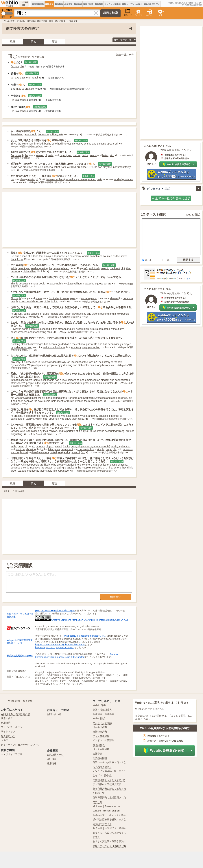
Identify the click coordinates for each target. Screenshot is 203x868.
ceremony (75, 256)
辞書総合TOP (8, 736)
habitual (24, 100)
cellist (57, 167)
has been (49, 344)
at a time (126, 446)
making (77, 155)
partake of (72, 431)
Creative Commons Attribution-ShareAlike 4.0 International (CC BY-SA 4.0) (81, 620)
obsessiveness (19, 332)
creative (79, 144)
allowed (114, 298)
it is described (29, 362)
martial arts (57, 314)
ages (73, 298)
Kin (12, 398)
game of (75, 452)
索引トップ (9, 491)
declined (122, 398)
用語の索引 (20, 491)
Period (39, 144)
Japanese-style (87, 446)
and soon (112, 398)
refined (92, 179)
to (12, 78)
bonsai (24, 452)
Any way (15, 362)
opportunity (55, 419)
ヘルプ (4, 740)
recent (92, 401)
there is (91, 465)
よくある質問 (178, 716)
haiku (105, 155)
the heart (115, 268)
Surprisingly (17, 155)
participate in (18, 419)
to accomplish (27, 301)
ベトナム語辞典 (101, 749)
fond (116, 179)
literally (62, 362)
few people (123, 314)
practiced (28, 167)
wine (17, 431)
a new (29, 317)
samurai (34, 284)
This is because (20, 284)
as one (39, 301)
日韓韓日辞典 (100, 732)
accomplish (57, 284)
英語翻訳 (99, 4)
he (27, 155)
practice (29, 89)
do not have (33, 468)
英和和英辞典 (38, 4)
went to (105, 268)
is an (45, 419)
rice (34, 471)
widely (118, 344)
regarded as (62, 344)
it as (23, 317)
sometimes (96, 256)
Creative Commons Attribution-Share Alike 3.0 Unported (77, 656)
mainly (44, 416)
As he (14, 167)
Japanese (41, 365)
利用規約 (6, 723)
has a (93, 365)
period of (58, 398)
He (12, 179)
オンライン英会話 (112, 4)
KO (85, 268)
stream (62, 329)
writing (88, 144)
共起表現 (68, 4)
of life (94, 344)
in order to (116, 416)
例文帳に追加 (31, 62)
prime (21, 446)
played (50, 446)
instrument (119, 167)
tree (60, 452)
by (12, 347)
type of (96, 314)
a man (81, 179)
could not (44, 284)
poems (93, 155)
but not (130, 431)
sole (40, 401)
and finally (94, 268)
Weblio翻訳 (193, 214)
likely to (48, 465)
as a (93, 383)
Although (16, 298)
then (129, 268)
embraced (91, 380)
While (14, 268)
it (124, 268)
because (15, 468)
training (105, 314)
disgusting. (17, 434)
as (114, 256)
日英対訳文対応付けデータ (20, 656)
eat (29, 471)
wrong (121, 431)
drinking (68, 365)
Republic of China (103, 468)
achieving (41, 332)
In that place (18, 380)
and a (113, 314)
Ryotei (66, 446)
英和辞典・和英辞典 (26, 21)
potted (53, 452)
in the (38, 383)
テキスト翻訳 (156, 214)
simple (101, 449)
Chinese (26, 465)
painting (102, 144)
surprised (71, 465)
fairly (128, 167)
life (33, 446)
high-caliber (29, 271)
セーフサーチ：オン (125, 40)
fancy (74, 446)
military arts (57, 134)
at (100, 329)
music (47, 401)
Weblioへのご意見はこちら (150, 709)
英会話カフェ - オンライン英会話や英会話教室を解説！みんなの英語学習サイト (109, 819)
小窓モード (128, 13)
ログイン (150, 15)
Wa (91, 362)
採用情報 (52, 763)
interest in (68, 144)
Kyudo (83, 416)
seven (124, 256)
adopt (68, 314)
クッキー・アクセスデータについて (20, 745)
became (15, 271)
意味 (13, 41)
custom (49, 468)
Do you (15, 66)
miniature (44, 452)
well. (13, 170)
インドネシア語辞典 (103, 740)
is (88, 256)
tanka (85, 155)
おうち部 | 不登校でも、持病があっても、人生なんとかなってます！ (109, 833)
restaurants (103, 446)
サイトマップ (8, 731)
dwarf (35, 452)
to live (91, 449)
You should (31, 134)
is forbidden (32, 431)
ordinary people (23, 347)
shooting (31, 449)
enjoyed (68, 155)
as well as (71, 179)
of (46, 155)
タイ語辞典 (99, 745)
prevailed (26, 398)
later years (54, 449)
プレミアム (138, 15)
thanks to (60, 347)
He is (14, 100)
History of (108, 362)
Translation (17, 134)
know (83, 465)
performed (34, 416)
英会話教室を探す (152, 4)
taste (50, 155)
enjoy (59, 365)
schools (35, 314)
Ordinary (16, 465)
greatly (61, 465)
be (55, 465)
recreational (79, 344)
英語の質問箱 (100, 758)
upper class (48, 383)
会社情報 (52, 759)
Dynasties (100, 398)
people (51, 365)
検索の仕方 (7, 718)
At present (16, 314)
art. (110, 284)
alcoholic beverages (32, 344)
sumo (39, 298)
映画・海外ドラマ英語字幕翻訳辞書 (20, 615)
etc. (112, 155)
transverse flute (55, 179)
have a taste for (23, 78)
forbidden (54, 298)
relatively (76, 347)
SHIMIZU (75, 167)
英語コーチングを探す (132, 4)
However (16, 329)
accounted (111, 431)
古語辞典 (97, 753)
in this (54, 329)
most (34, 398)
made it (69, 449)
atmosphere (17, 383)
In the (14, 446)
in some (65, 298)
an (69, 362)
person (40, 155)
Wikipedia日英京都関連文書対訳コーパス (20, 642)
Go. (83, 452)
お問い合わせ (54, 714)
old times (49, 347)
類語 (55, 41)
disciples (16, 259)
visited (58, 446)
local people (47, 380)
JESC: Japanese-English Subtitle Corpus (55, 611)
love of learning (71, 380)
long (99, 365)
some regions (89, 298)
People (86, 468)
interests (128, 449)
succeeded (44, 329)
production (94, 347)
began (56, 268)
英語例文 (49, 4)
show (68, 419)
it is (26, 416)
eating (114, 465)
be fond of (44, 134)
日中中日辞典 (100, 727)
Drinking (15, 344)
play (22, 66)
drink (130, 468)
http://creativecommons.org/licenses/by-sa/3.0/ (60, 645)
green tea (128, 179)
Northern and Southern (81, 398)
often (42, 446)
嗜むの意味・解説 (45, 21)
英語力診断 (88, 4)
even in (79, 401)
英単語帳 (78, 4)
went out (20, 449)
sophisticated (122, 380)
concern (82, 449)
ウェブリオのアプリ (12, 754)
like (55, 471)
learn (66, 268)
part (88, 344)
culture (34, 256)
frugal (109, 449)
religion (53, 431)
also (22, 179)
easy (85, 347)
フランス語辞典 (101, 736)
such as (15, 452)
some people (29, 329)
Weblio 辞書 (9, 21)
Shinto (55, 301)
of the (47, 301)
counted (108, 256)
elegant (105, 380)
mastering (89, 284)
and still (71, 329)
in (39, 362)
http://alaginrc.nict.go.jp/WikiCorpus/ (54, 647)
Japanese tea (61, 256)
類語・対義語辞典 (102, 710)
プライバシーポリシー (13, 727)
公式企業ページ (55, 755)
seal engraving (39, 268)
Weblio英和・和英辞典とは (15, 714)
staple (49, 471)
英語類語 (59, 4)
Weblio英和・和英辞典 (20, 701)
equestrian (101, 284)
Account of (77, 362)
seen (27, 401)
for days (115, 446)
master (31, 179)
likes (19, 89)
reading (36, 78)
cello (41, 167)
